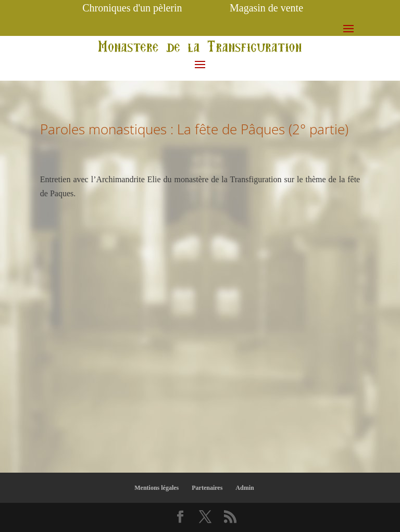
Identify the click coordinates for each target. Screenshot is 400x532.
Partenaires (207, 488)
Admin (245, 488)
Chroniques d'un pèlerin (132, 8)
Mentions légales (157, 488)
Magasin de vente (266, 8)
